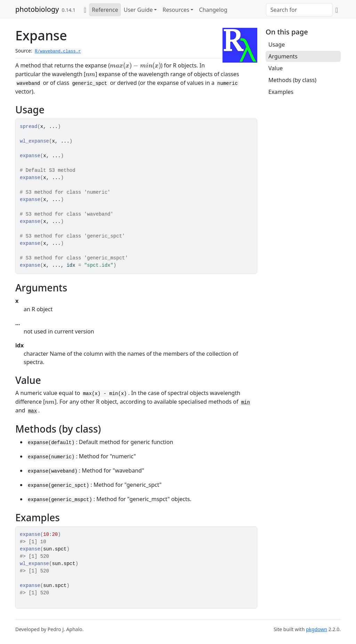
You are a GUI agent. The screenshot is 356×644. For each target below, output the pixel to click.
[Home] (85, 10)
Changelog (213, 10)
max (33, 411)
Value (276, 68)
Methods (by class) (292, 80)
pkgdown (317, 629)
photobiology (37, 9)
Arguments (283, 56)
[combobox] (299, 10)
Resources (176, 10)
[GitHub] (337, 10)
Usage (277, 45)
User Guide (138, 10)
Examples (281, 92)
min (246, 402)
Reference (105, 10)
